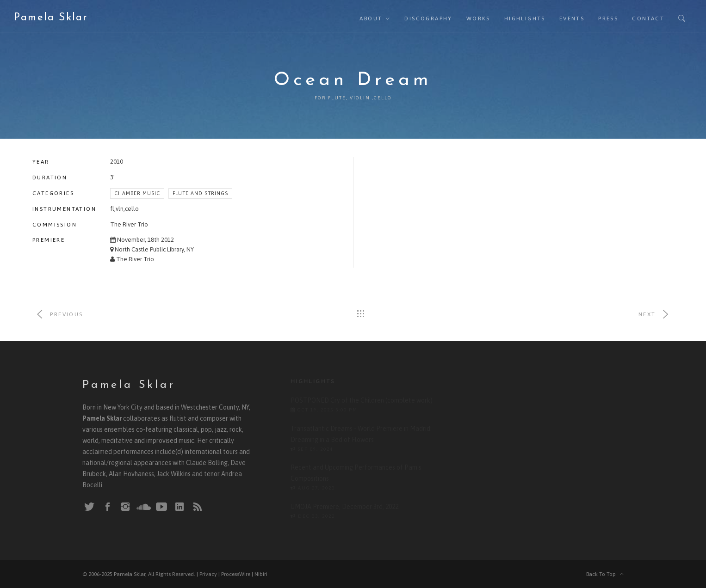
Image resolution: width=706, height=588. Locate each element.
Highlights (525, 18)
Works (478, 18)
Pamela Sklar (51, 18)
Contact (648, 18)
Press (608, 18)
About (371, 18)
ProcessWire (236, 574)
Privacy (208, 574)
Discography (428, 18)
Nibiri (261, 574)
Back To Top (605, 574)
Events (572, 18)
